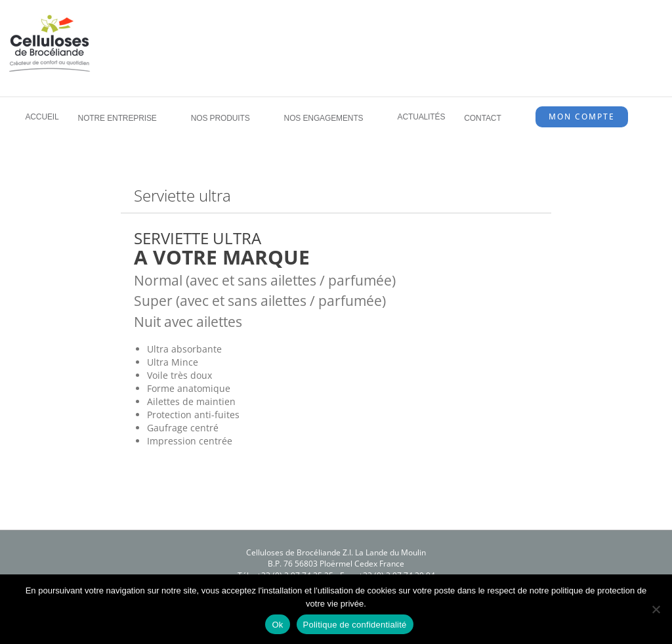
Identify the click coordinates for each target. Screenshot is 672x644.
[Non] (656, 609)
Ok (277, 625)
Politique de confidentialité (355, 625)
